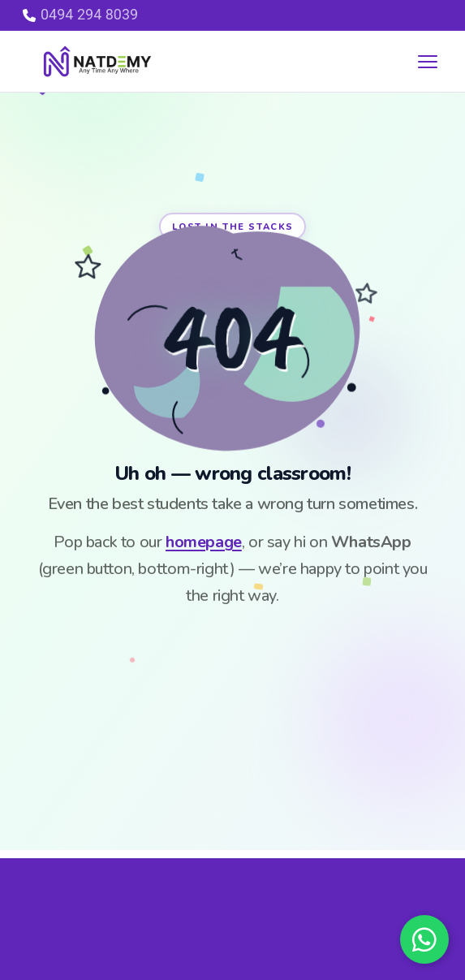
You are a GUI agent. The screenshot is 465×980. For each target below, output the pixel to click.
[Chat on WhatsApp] (424, 939)
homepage (204, 542)
